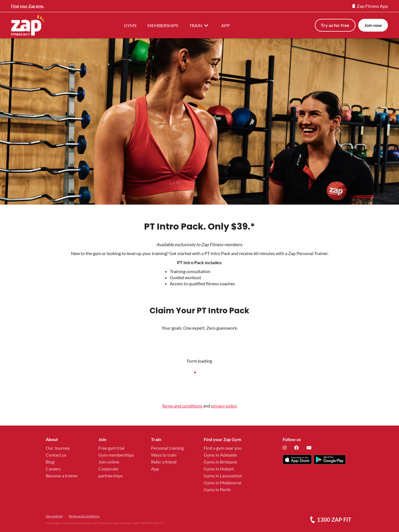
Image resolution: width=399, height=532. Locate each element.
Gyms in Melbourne (222, 483)
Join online (109, 462)
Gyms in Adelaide (220, 455)
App (155, 469)
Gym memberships (116, 455)
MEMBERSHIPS (163, 25)
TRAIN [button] (200, 25)
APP (225, 25)
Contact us (56, 455)
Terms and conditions (182, 406)
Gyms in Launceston (223, 476)
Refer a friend (164, 462)
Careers (53, 469)
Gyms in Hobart (219, 469)
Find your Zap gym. (28, 6)
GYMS (130, 25)
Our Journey (58, 448)
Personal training (167, 448)
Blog (50, 462)
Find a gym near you (223, 448)
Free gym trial (111, 448)
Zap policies (54, 516)
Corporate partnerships (111, 472)
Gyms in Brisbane (220, 462)
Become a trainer (62, 476)
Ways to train (164, 455)
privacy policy (224, 406)
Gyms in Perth (217, 489)
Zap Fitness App (370, 6)
